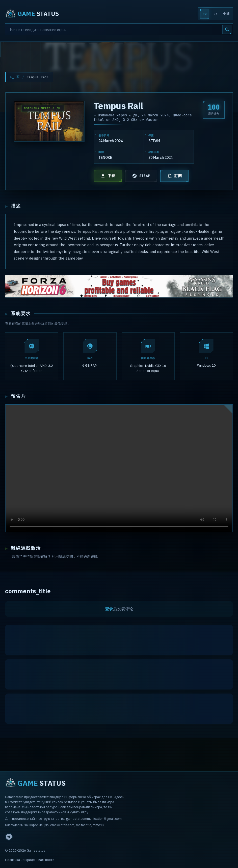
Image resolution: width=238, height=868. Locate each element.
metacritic (84, 825)
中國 (226, 14)
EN (215, 14)
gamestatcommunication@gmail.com (94, 819)
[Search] (119, 29)
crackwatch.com (62, 825)
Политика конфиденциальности (30, 860)
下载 (108, 176)
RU (205, 14)
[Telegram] (9, 837)
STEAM (141, 176)
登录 (109, 610)
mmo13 (98, 825)
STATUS (32, 14)
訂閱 (175, 176)
